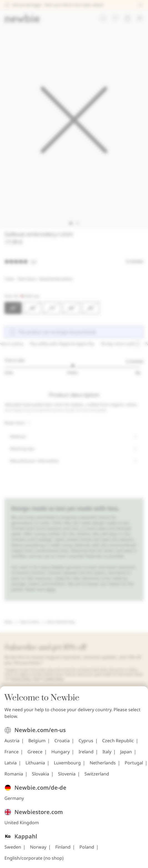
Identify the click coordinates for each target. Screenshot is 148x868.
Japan (126, 858)
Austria (12, 847)
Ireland (86, 858)
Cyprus (86, 847)
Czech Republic (118, 847)
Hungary (61, 858)
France (12, 858)
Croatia (62, 847)
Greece (35, 858)
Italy (107, 858)
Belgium (37, 847)
